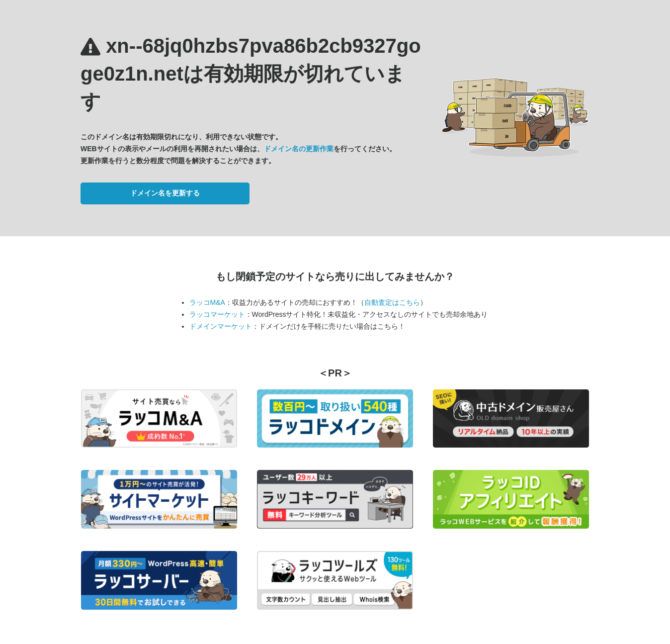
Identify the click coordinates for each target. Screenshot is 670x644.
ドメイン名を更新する (165, 193)
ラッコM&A (207, 302)
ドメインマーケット (221, 326)
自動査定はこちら (392, 302)
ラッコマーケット (217, 314)
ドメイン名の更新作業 (299, 149)
